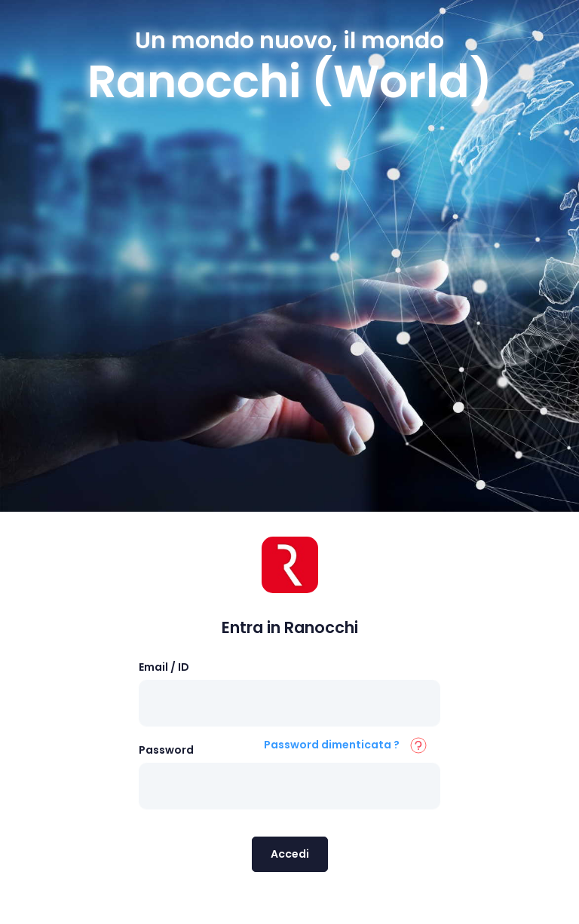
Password (166, 750)
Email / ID (164, 667)
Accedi (290, 854)
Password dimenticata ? (332, 745)
